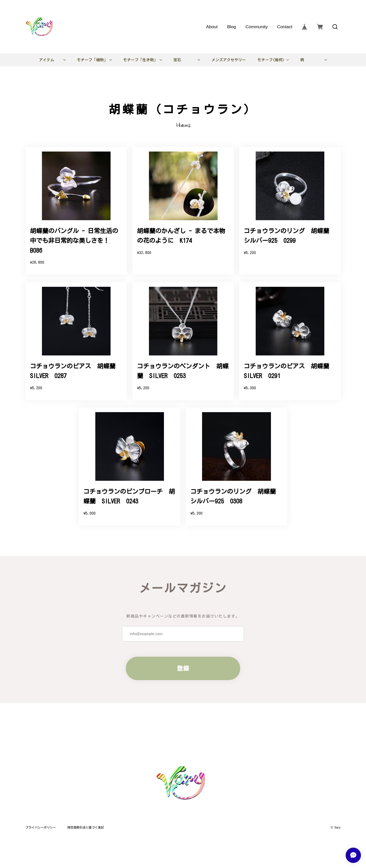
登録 (183, 668)
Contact (285, 27)
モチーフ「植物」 (92, 60)
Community (257, 27)
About (212, 27)
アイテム (47, 60)
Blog (232, 27)
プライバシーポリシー (41, 827)
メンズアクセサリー (229, 60)
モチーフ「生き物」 (140, 60)
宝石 (177, 60)
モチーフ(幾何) (271, 60)
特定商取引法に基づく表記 (86, 827)
